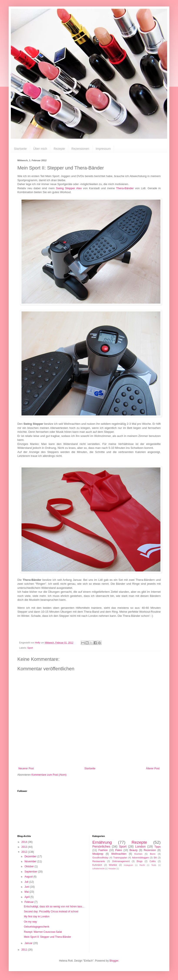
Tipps (157, 847)
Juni (27, 887)
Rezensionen (80, 149)
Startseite (20, 149)
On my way (30, 922)
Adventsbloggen (140, 858)
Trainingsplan (120, 858)
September (31, 872)
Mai (27, 892)
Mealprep (98, 854)
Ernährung (102, 842)
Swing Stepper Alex (69, 188)
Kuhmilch (97, 865)
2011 (25, 950)
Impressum (103, 149)
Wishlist (113, 865)
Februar (29, 902)
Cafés (153, 861)
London (140, 847)
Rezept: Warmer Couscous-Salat (43, 932)
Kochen (138, 854)
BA (155, 858)
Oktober (30, 866)
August (29, 877)
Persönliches (101, 847)
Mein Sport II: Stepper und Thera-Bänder (47, 937)
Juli (27, 882)
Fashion (103, 850)
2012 (25, 852)
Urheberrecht (99, 868)
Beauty (133, 850)
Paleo (119, 850)
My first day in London (37, 917)
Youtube (112, 868)
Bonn (153, 854)
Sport (30, 648)
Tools (154, 865)
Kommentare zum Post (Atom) (49, 775)
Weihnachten (119, 854)
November (31, 861)
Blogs (140, 861)
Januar (29, 943)
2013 (25, 847)
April (27, 897)
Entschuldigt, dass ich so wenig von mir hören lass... (54, 907)
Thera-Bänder (125, 188)
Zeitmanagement (121, 861)
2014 (25, 842)
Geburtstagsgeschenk (37, 927)
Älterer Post (153, 768)
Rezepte (59, 149)
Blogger (114, 961)
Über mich (40, 149)
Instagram (128, 865)
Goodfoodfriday (101, 858)
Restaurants (99, 861)
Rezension (150, 850)
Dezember (31, 856)
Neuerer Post (26, 768)
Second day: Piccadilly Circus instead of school (51, 912)
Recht (142, 865)
